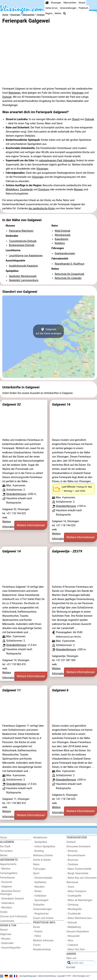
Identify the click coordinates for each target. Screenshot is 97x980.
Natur (36, 864)
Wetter (58, 13)
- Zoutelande (74, 914)
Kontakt (71, 967)
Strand (82, 3)
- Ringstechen (41, 914)
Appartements (8, 864)
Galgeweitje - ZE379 (67, 551)
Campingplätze (9, 873)
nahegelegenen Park (57, 161)
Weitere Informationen (31, 525)
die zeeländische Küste (42, 209)
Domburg (44, 190)
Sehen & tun (51, 8)
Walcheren (14, 93)
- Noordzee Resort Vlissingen (10, 893)
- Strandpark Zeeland (12, 899)
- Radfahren (40, 882)
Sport (36, 873)
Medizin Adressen (43, 941)
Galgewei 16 (61, 404)
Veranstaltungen (68, 8)
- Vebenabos (7, 903)
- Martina (5, 869)
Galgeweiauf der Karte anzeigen (48, 331)
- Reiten (37, 891)
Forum (37, 945)
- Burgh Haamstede (77, 873)
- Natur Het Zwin (76, 949)
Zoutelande (26, 190)
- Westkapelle (74, 909)
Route (36, 927)
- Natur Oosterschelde (79, 869)
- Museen (5, 939)
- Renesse (72, 851)
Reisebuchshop (42, 949)
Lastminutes (7, 921)
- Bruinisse (72, 860)
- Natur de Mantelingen (79, 900)
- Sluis (70, 941)
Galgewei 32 (12, 404)
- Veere (70, 887)
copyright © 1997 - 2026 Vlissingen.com (73, 976)
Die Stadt (5, 847)
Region (49, 13)
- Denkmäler (7, 943)
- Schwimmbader (43, 878)
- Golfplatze (40, 896)
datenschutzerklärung (47, 976)
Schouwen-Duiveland (78, 847)
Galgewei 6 (60, 690)
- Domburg (72, 905)
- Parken (38, 932)
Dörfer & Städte (42, 860)
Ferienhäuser (7, 878)
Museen (78, 190)
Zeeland (71, 842)
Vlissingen (56, 3)
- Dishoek (72, 923)
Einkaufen (39, 905)
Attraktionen (40, 838)
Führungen (39, 869)
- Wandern (39, 887)
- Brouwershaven (76, 855)
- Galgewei (6, 887)
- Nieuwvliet (73, 936)
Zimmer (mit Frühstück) (14, 917)
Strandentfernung (16, 494)
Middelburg (12, 190)
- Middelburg (74, 927)
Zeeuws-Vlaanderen (78, 932)
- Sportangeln (41, 900)
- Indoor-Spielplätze (44, 847)
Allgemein (6, 934)
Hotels (4, 912)
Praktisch (83, 8)
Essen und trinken (43, 918)
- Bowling (38, 851)
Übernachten (70, 3)
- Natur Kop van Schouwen (81, 878)
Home (3, 838)
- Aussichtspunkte (10, 948)
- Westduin (6, 908)
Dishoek (7, 97)
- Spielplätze (40, 842)
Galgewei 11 (12, 690)
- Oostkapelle (74, 896)
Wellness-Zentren (43, 855)
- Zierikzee (72, 864)
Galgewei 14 (12, 551)
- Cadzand (72, 945)
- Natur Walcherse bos (79, 918)
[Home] (47, 3)
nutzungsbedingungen (28, 976)
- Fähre (37, 936)
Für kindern (6, 851)
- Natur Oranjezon (76, 891)
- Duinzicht (6, 882)
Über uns (71, 958)
